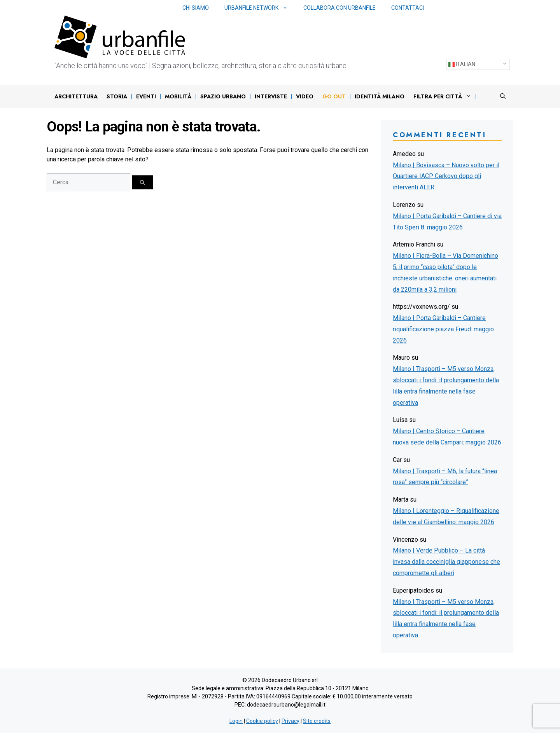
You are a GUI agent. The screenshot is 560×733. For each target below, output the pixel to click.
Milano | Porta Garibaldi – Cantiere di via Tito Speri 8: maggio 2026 (447, 222)
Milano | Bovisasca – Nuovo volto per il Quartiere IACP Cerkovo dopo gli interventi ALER (446, 176)
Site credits (317, 721)
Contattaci (408, 8)
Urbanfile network (260, 8)
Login (236, 721)
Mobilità (178, 96)
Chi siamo (196, 8)
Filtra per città (444, 96)
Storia (117, 96)
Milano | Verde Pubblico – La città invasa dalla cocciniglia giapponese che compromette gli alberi (446, 562)
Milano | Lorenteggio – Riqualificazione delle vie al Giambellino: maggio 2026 (446, 516)
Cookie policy (262, 721)
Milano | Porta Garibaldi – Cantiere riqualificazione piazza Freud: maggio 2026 (443, 329)
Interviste (271, 96)
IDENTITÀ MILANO (380, 96)
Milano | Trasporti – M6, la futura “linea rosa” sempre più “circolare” (445, 477)
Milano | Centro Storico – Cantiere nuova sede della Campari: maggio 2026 (447, 437)
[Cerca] (142, 182)
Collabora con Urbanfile (339, 8)
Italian (462, 64)
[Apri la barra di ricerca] (503, 96)
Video (305, 96)
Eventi (146, 96)
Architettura (76, 96)
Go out (334, 96)
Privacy (290, 721)
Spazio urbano (223, 96)
